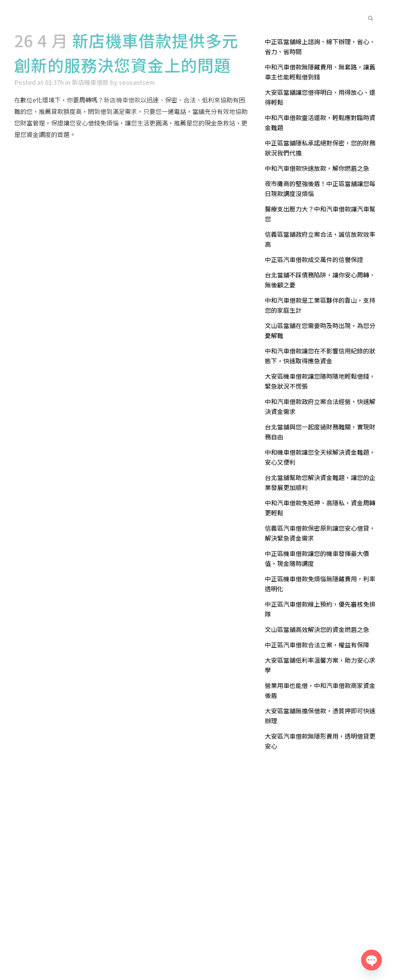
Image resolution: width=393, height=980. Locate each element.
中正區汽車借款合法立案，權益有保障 (317, 645)
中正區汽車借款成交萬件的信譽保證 (314, 259)
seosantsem (137, 82)
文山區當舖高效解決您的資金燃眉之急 (317, 629)
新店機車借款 (90, 82)
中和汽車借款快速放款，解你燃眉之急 (317, 168)
